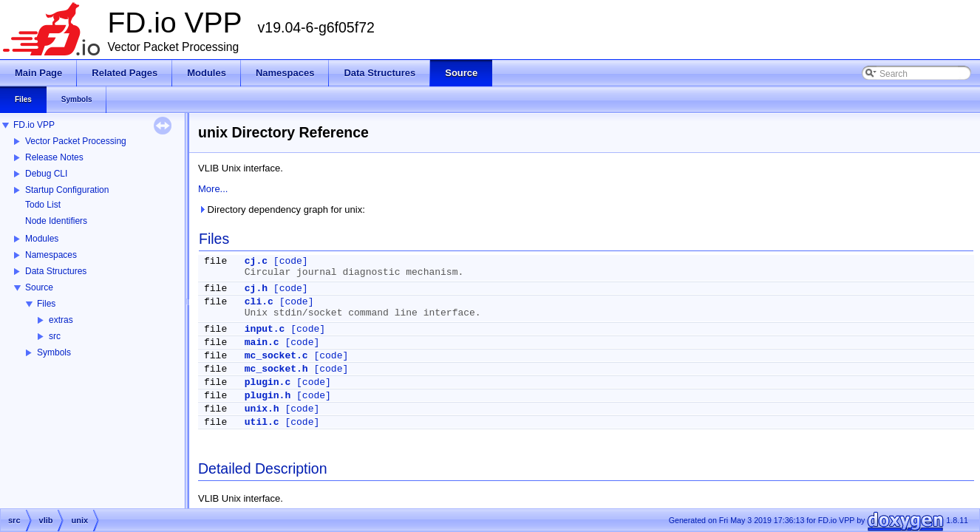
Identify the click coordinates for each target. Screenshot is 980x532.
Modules (42, 239)
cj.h (256, 289)
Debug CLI (46, 174)
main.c (262, 342)
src (55, 336)
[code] (291, 261)
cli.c (259, 302)
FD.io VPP (34, 125)
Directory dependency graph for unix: (282, 209)
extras (61, 320)
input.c (265, 329)
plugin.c (268, 382)
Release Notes (54, 157)
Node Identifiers (56, 221)
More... (213, 189)
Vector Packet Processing (76, 141)
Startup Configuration (67, 190)
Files (46, 304)
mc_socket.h (276, 369)
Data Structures (56, 271)
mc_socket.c (276, 356)
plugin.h (268, 396)
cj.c (256, 261)
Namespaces (51, 255)
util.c (262, 422)
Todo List (43, 205)
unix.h (262, 409)
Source (39, 287)
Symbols (54, 352)
